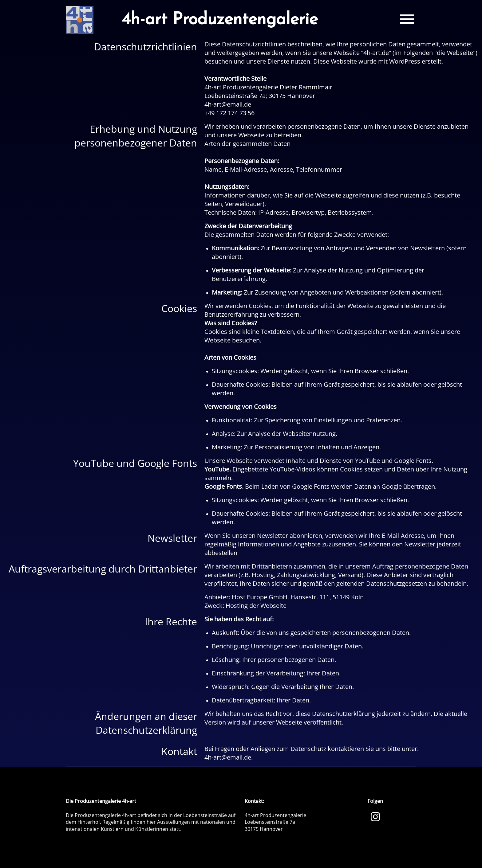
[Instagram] (375, 816)
